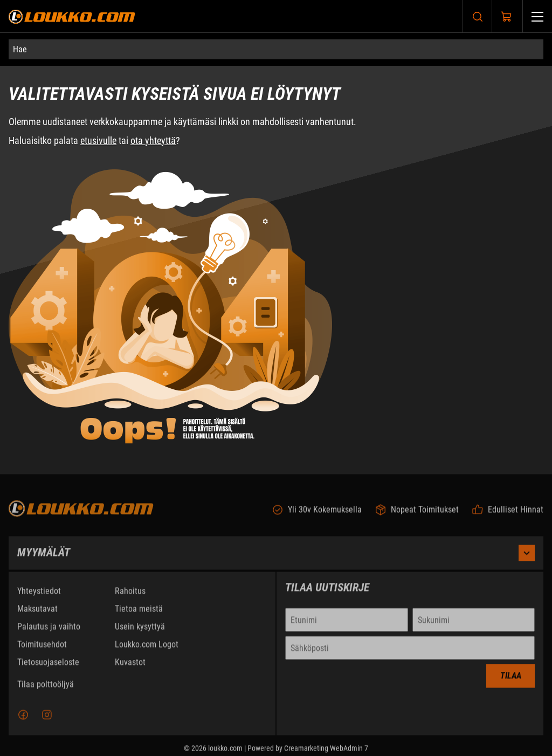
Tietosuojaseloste (48, 666)
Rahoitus (130, 595)
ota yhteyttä (153, 140)
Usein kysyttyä (140, 631)
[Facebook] (23, 719)
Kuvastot (130, 666)
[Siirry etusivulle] (72, 16)
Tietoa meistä (139, 613)
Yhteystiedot (39, 595)
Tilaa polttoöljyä (46, 688)
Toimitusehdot (42, 648)
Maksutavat (37, 613)
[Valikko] (537, 16)
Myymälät (276, 557)
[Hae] (276, 49)
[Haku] (478, 16)
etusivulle (98, 140)
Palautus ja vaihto (49, 631)
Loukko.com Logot (147, 648)
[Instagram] (47, 719)
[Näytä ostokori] (507, 17)
